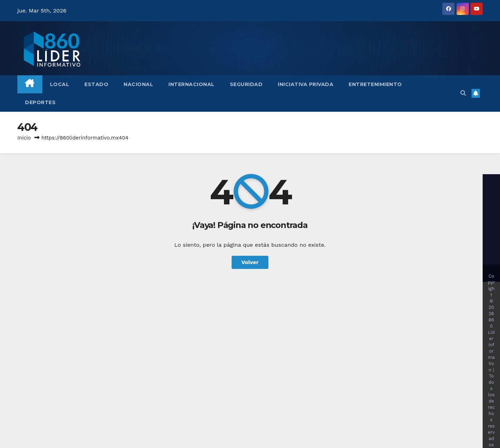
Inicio (24, 138)
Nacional (138, 84)
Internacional (191, 84)
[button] (463, 93)
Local (60, 84)
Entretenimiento (375, 84)
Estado (96, 84)
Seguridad (246, 84)
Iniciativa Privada (306, 84)
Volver (250, 262)
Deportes (40, 102)
